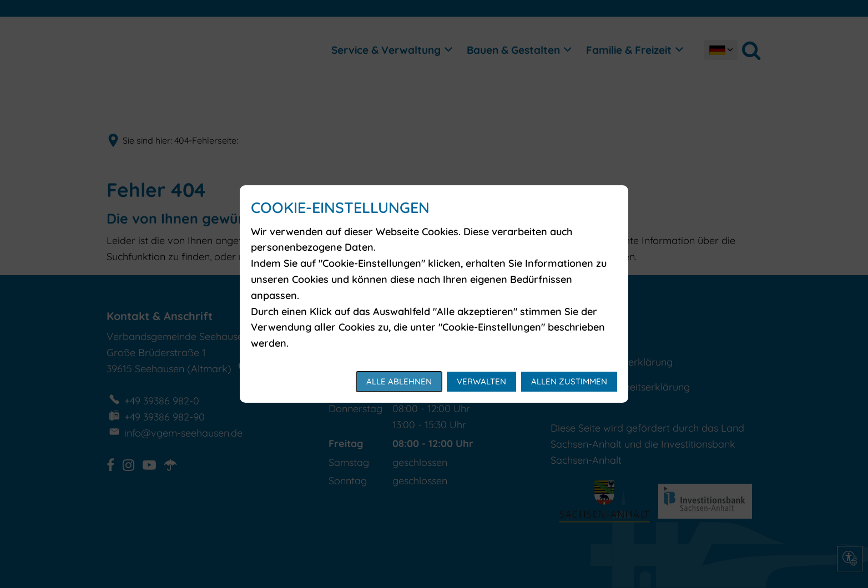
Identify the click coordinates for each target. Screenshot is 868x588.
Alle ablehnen (399, 381)
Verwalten (481, 381)
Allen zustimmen (569, 381)
